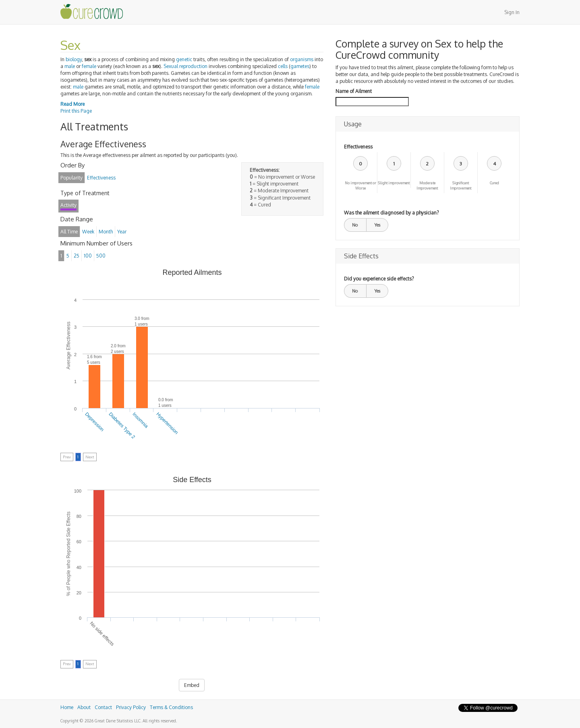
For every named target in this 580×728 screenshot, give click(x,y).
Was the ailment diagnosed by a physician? (391, 213)
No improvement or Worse (360, 186)
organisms (302, 59)
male (70, 66)
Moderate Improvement (427, 186)
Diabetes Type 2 (122, 426)
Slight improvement (394, 183)
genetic (184, 59)
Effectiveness (358, 147)
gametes (300, 66)
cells (283, 66)
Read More (72, 104)
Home (67, 707)
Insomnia (140, 420)
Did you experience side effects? (379, 279)
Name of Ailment (354, 91)
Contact (103, 707)
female (89, 66)
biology (74, 59)
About (84, 707)
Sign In (512, 12)
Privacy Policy (131, 707)
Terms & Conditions (171, 707)
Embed (192, 685)
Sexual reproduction (185, 66)
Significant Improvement (461, 186)
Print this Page (76, 111)
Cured (494, 183)
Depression (95, 422)
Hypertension (167, 423)
